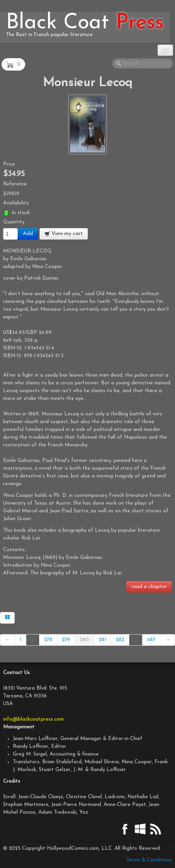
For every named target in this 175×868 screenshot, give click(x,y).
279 (66, 640)
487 (151, 640)
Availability (16, 203)
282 (120, 640)
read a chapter (149, 587)
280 (84, 640)
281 (102, 640)
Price (9, 164)
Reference (15, 184)
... (33, 640)
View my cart (64, 234)
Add (28, 234)
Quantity (14, 222)
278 (48, 640)
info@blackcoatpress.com (33, 719)
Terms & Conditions (149, 860)
